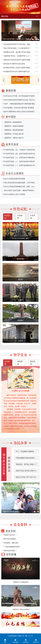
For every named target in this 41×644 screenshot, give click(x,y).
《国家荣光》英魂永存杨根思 (13, 126)
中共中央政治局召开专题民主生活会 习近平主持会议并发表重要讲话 (21, 100)
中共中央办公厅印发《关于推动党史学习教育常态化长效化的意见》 (21, 96)
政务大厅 (36, 641)
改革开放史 (12, 144)
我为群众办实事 (4, 464)
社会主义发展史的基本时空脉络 (14, 179)
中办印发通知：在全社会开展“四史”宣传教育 (19, 108)
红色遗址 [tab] (7, 217)
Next (38, 79)
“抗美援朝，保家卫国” (11, 543)
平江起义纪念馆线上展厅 (20, 238)
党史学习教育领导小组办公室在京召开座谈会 (19, 112)
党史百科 (11, 531)
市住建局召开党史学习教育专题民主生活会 (18, 72)
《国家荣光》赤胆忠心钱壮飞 (13, 138)
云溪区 (20, 300)
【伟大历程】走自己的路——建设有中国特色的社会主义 (21, 190)
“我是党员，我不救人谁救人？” (26, 464)
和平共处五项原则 (10, 539)
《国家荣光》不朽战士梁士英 (13, 134)
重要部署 (11, 91)
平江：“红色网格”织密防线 (25, 451)
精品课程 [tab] (20, 363)
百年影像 (11, 554)
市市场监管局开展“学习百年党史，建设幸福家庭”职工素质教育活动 (19, 44)
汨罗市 (20, 341)
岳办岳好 (26, 641)
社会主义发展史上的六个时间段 (14, 194)
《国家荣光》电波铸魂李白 (13, 122)
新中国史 (11, 117)
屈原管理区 (20, 259)
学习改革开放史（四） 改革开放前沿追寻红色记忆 (21, 154)
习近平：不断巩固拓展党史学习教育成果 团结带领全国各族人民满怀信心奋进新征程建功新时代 (21, 104)
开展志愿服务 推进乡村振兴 (25, 458)
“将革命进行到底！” (10, 551)
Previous (3, 79)
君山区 (20, 279)
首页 (5, 641)
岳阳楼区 (20, 320)
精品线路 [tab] (33, 363)
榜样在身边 (9, 464)
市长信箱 (15, 641)
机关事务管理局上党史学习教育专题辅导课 (18, 68)
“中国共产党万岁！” (10, 535)
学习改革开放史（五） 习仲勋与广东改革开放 (19, 150)
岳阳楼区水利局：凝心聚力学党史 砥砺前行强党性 (19, 52)
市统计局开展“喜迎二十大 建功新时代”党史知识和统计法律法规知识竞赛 (18, 39)
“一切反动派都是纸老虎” (12, 547)
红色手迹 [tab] (33, 217)
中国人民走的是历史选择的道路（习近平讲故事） (20, 183)
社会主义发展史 (15, 173)
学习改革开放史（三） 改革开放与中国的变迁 (19, 158)
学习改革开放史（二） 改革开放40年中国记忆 (19, 161)
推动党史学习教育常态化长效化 (14, 64)
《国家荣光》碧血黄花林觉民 (13, 130)
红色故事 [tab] (20, 217)
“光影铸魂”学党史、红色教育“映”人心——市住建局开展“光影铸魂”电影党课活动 (19, 56)
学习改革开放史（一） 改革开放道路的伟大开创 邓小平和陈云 (21, 165)
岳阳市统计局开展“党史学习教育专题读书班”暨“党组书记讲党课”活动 (19, 60)
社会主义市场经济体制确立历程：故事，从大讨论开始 (21, 186)
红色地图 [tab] (7, 363)
